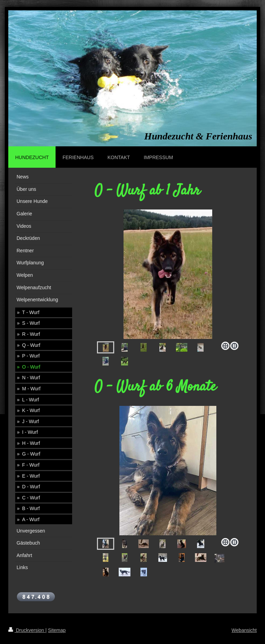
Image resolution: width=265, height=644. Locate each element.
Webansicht (244, 630)
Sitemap (57, 630)
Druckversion (27, 630)
